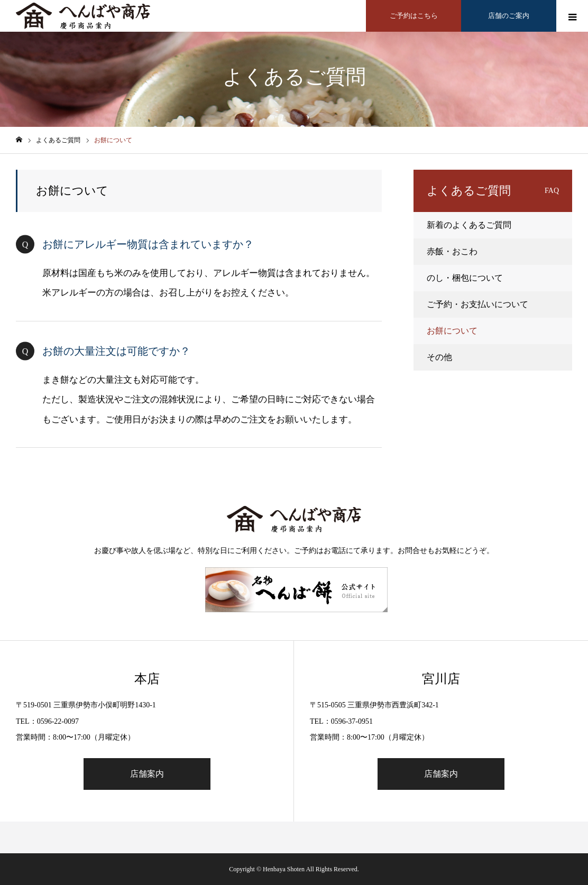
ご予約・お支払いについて (477, 304)
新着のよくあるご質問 (469, 225)
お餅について (452, 331)
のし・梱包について (465, 278)
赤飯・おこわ (452, 251)
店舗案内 (147, 774)
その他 (439, 357)
